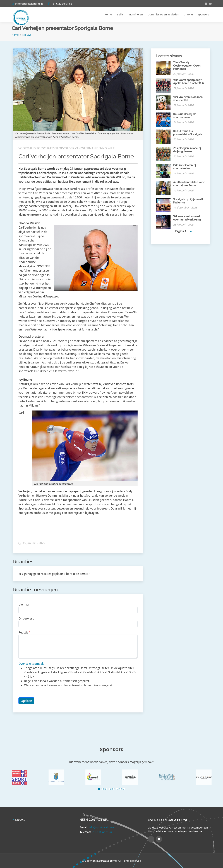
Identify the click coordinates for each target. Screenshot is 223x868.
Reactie (23, 632)
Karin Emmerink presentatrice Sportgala (188, 133)
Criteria (188, 15)
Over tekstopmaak (31, 664)
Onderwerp (26, 618)
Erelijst (121, 15)
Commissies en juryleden (163, 15)
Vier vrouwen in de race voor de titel (188, 99)
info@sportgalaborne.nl (103, 827)
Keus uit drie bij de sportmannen (185, 116)
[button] (99, 789)
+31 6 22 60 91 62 (102, 832)
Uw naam (25, 604)
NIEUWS (20, 820)
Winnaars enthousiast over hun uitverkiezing (187, 218)
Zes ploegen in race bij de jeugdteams (187, 150)
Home (108, 15)
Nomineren (136, 15)
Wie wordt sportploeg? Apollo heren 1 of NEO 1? (189, 82)
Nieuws (27, 35)
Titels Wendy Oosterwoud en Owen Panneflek (187, 66)
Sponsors (203, 15)
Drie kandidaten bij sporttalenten (185, 167)
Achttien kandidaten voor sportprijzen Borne (189, 184)
